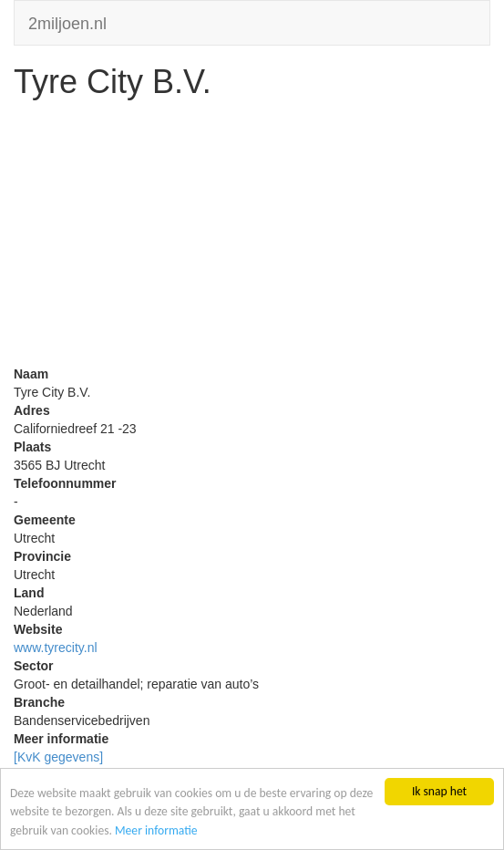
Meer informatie (156, 830)
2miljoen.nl (67, 21)
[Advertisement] (252, 237)
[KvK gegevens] (58, 757)
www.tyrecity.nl (56, 648)
